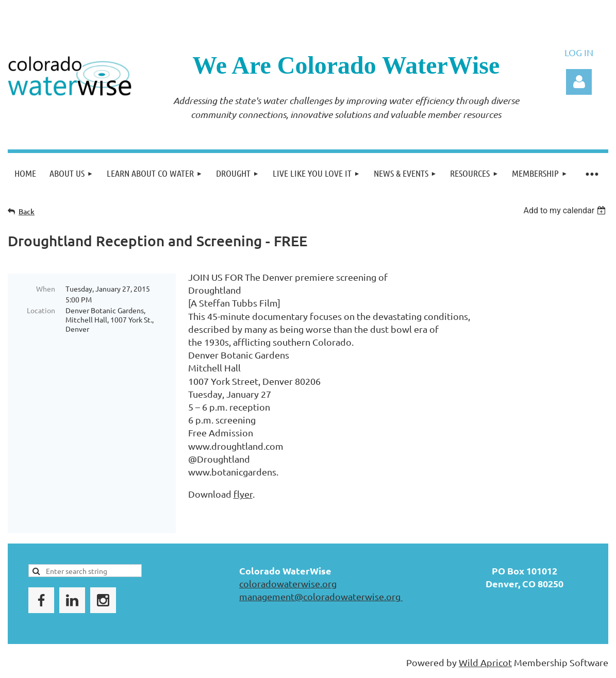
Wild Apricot (485, 662)
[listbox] (566, 210)
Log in (579, 82)
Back (27, 211)
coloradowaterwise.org (288, 583)
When (46, 289)
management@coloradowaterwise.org (321, 596)
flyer (243, 494)
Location (41, 310)
